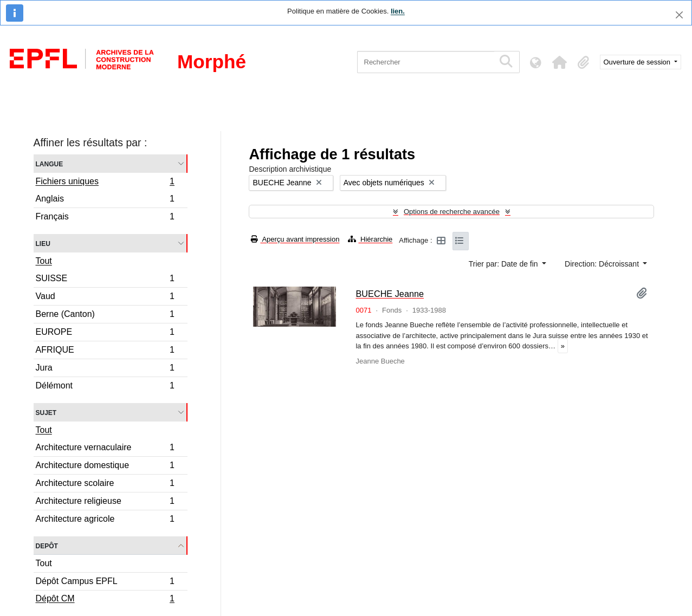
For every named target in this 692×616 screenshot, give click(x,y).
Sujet (46, 412)
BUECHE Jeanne (390, 294)
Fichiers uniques (105, 183)
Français (105, 218)
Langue (50, 163)
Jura (105, 369)
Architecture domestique (105, 467)
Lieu (43, 243)
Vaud (105, 298)
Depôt (47, 545)
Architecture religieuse (105, 502)
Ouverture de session (638, 62)
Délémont (105, 387)
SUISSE (105, 280)
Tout (44, 261)
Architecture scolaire (105, 485)
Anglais (105, 200)
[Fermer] (679, 15)
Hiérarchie (370, 239)
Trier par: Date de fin (505, 264)
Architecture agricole (105, 520)
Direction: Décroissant (603, 264)
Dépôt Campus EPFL (105, 583)
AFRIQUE (105, 351)
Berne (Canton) (105, 316)
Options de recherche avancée (452, 212)
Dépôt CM (105, 600)
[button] (560, 62)
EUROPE (105, 333)
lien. (398, 11)
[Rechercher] (426, 62)
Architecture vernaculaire (105, 449)
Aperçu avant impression (295, 239)
